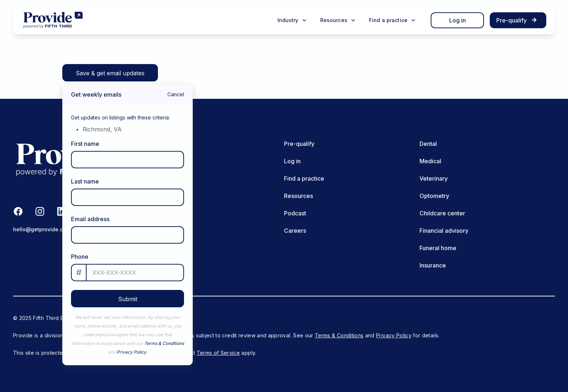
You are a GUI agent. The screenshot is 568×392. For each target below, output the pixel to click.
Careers (295, 231)
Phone (80, 257)
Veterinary (434, 178)
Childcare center (442, 213)
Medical (430, 161)
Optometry (434, 196)
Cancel (176, 94)
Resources (298, 196)
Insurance (433, 265)
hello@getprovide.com (42, 229)
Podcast (295, 213)
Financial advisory (444, 231)
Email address (90, 219)
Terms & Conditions (164, 343)
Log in (458, 20)
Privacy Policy (131, 352)
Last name (85, 181)
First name (85, 144)
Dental (428, 144)
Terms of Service (218, 353)
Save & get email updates (110, 73)
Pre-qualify (299, 144)
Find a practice (304, 178)
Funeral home (438, 248)
